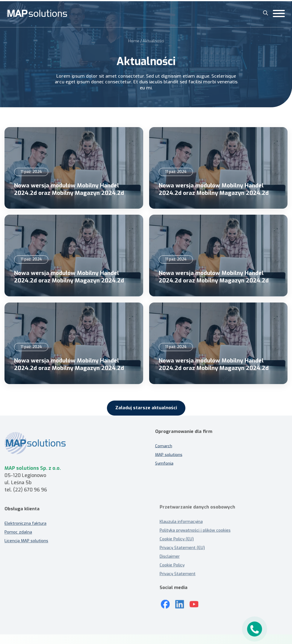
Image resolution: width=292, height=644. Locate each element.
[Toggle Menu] (279, 13)
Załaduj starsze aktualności (146, 408)
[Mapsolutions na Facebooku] (165, 601)
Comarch (164, 443)
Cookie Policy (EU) (177, 539)
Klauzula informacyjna (181, 521)
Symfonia (164, 460)
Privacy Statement (178, 574)
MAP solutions (169, 451)
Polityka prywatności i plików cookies (195, 530)
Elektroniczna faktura (25, 526)
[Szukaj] (266, 13)
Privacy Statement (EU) (182, 547)
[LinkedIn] (180, 601)
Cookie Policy (172, 565)
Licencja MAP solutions (26, 544)
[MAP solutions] (37, 13)
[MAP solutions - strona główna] (71, 446)
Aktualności (153, 40)
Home (134, 40)
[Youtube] (194, 601)
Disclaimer (170, 556)
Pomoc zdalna (18, 535)
